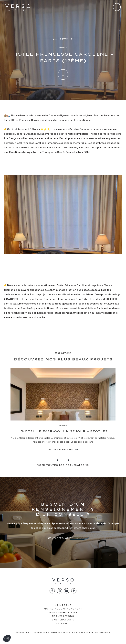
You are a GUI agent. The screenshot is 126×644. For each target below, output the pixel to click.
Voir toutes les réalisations (63, 465)
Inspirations (63, 620)
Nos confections (63, 613)
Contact (63, 623)
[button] (7, 638)
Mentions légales (70, 632)
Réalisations (63, 616)
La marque (63, 605)
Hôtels (63, 426)
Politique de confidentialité (95, 632)
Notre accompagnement (63, 609)
